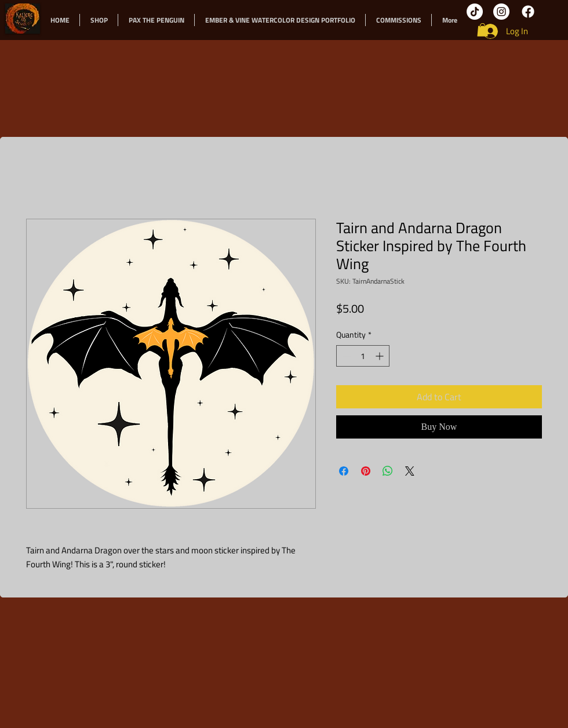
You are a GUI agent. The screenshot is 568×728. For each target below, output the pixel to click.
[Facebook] (528, 12)
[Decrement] (345, 356)
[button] (483, 30)
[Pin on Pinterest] (366, 471)
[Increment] (381, 356)
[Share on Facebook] (344, 471)
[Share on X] (410, 471)
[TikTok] (475, 12)
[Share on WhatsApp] (388, 471)
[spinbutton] (363, 356)
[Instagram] (501, 12)
